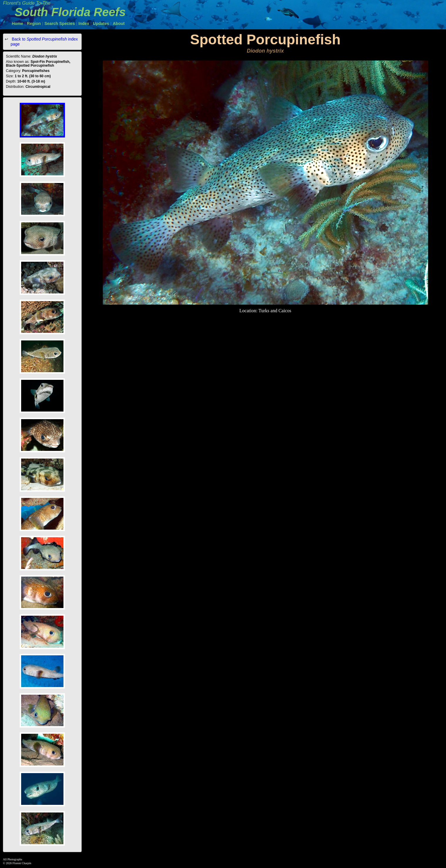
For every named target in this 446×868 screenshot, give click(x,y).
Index (84, 23)
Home (17, 23)
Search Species (60, 23)
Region (34, 23)
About (119, 23)
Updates (101, 23)
